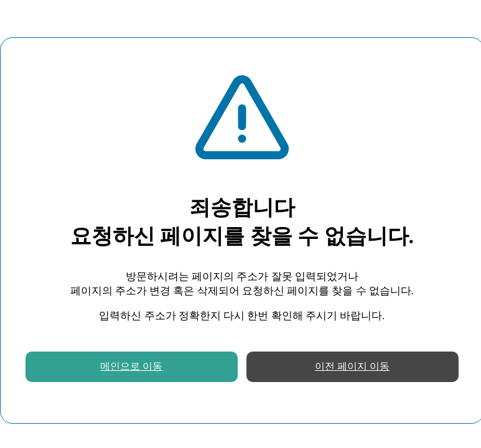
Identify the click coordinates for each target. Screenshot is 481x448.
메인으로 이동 (131, 366)
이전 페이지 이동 (352, 366)
